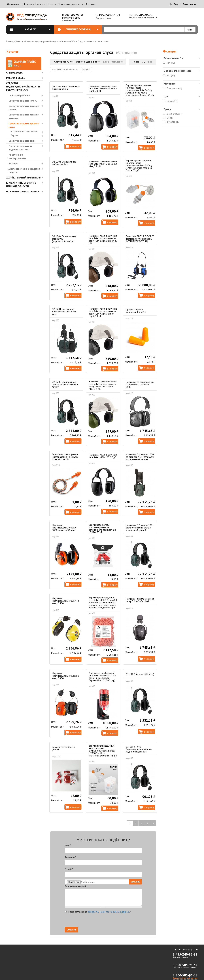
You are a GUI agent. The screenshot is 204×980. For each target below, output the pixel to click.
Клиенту (28, 4)
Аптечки (13, 163)
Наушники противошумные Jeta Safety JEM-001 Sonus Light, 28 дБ (103, 88)
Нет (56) (171, 75)
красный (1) (172, 101)
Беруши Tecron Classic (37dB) (64, 748)
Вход (176, 4)
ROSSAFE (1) (173, 122)
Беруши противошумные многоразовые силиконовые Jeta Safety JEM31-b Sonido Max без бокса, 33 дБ (139, 165)
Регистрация (189, 4)
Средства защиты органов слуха (24, 125)
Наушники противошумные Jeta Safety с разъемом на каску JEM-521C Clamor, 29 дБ (103, 239)
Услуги (40, 4)
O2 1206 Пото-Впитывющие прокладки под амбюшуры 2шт (139, 749)
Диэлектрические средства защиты (24, 171)
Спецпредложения (82, 29)
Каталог (38, 29)
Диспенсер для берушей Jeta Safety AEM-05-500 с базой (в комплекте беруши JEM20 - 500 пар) (102, 677)
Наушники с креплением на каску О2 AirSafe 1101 (140, 600)
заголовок (117, 62)
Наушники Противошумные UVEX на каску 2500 (66, 601)
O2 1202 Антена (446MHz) (140, 674)
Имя (68, 845)
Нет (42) (171, 63)
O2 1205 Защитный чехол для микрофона (66, 88)
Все (150, 62)
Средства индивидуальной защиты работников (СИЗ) (50, 41)
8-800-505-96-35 (73, 15)
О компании (13, 4)
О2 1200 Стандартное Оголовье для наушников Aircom (65, 384)
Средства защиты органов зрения (24, 108)
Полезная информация (70, 4)
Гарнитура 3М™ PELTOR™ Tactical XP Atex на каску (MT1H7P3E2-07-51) (140, 239)
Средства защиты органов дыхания (24, 116)
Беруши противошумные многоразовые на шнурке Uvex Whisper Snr (65, 457)
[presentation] (114, 921)
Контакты (91, 4)
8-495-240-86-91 (108, 15)
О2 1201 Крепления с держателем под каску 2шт (64, 311)
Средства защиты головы (23, 101)
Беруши (15, 135)
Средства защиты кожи (22, 141)
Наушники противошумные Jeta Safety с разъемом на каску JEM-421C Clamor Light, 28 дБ (103, 312)
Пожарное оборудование (22, 191)
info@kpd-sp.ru (71, 18)
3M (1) (170, 118)
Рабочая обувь (16, 78)
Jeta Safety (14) (174, 114)
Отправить (71, 930)
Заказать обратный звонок (185, 978)
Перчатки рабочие (19, 95)
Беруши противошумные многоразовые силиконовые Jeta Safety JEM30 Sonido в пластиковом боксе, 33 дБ (103, 751)
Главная (10, 41)
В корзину (75, 146)
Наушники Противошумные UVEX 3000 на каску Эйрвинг (64, 528)
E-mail (69, 869)
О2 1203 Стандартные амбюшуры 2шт (64, 163)
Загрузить (135, 882)
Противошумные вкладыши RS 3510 (136, 311)
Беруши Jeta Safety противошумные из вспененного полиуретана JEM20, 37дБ (102, 528)
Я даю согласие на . (98, 912)
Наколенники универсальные (17, 156)
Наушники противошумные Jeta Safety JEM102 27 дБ (103, 456)
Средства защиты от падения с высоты (20, 148)
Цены (51, 4)
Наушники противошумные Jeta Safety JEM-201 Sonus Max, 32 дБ (103, 164)
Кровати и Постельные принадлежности (21, 184)
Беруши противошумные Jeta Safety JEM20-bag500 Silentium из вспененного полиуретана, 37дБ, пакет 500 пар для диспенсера (103, 602)
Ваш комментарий (75, 886)
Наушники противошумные (24, 131)
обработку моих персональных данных (108, 912)
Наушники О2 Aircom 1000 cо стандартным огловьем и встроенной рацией (140, 457)
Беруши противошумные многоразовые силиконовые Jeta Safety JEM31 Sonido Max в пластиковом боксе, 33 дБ (140, 90)
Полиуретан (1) (174, 88)
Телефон (70, 857)
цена (106, 62)
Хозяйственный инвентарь (23, 178)
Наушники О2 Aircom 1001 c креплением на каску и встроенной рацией (140, 528)
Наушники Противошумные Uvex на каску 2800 (65, 676)
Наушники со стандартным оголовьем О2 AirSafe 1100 (140, 384)
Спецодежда (14, 73)
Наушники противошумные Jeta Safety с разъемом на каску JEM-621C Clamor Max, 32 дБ (103, 385)
